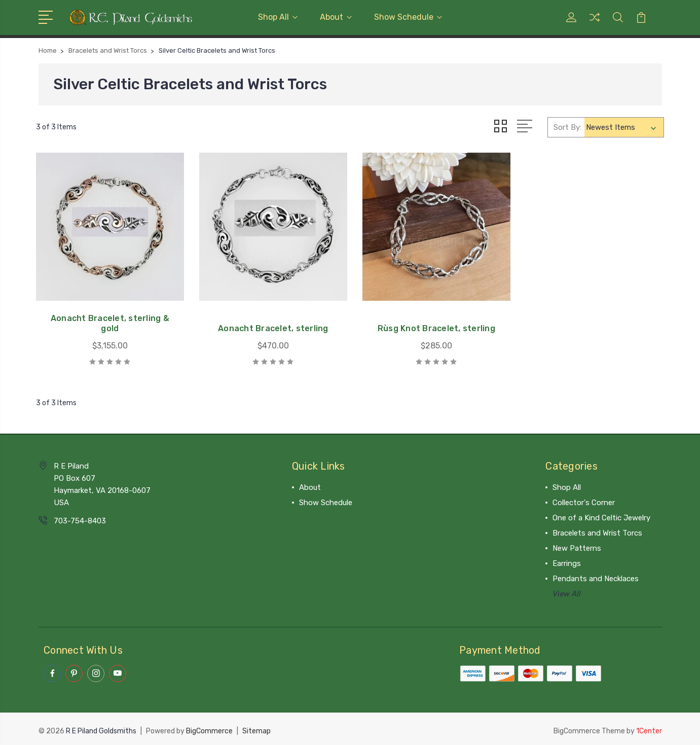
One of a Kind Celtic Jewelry (601, 515)
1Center (649, 728)
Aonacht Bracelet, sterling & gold (109, 320)
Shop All (278, 17)
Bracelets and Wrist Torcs (597, 530)
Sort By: (567, 127)
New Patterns (577, 545)
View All (567, 591)
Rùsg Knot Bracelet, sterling (430, 325)
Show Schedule (408, 17)
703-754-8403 (80, 518)
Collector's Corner (584, 500)
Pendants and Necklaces (596, 576)
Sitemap (256, 728)
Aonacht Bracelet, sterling (270, 325)
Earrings (567, 560)
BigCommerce (209, 728)
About (336, 17)
